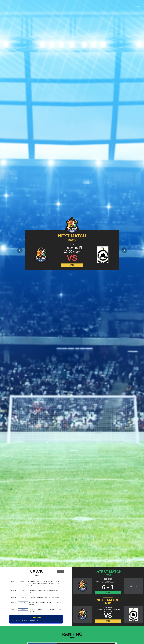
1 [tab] (69, 273)
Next (124, 250)
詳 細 (72, 265)
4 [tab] (75, 273)
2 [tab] (71, 273)
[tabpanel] (72, 293)
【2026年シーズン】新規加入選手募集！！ (36, 619)
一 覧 (60, 572)
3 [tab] (73, 273)
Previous (20, 250)
